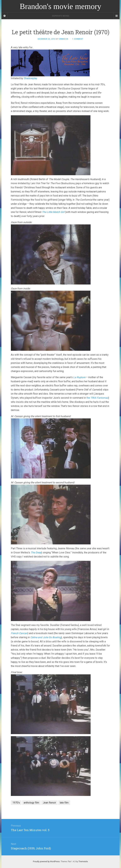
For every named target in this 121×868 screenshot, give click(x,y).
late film (64, 803)
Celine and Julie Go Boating (46, 637)
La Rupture (79, 377)
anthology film (31, 803)
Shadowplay (30, 78)
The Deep (36, 553)
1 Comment (78, 39)
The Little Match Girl (53, 212)
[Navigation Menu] (116, 16)
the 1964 (97, 398)
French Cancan (19, 633)
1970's (16, 803)
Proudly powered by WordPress (46, 862)
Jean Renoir (49, 803)
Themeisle (83, 862)
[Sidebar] (5, 16)
